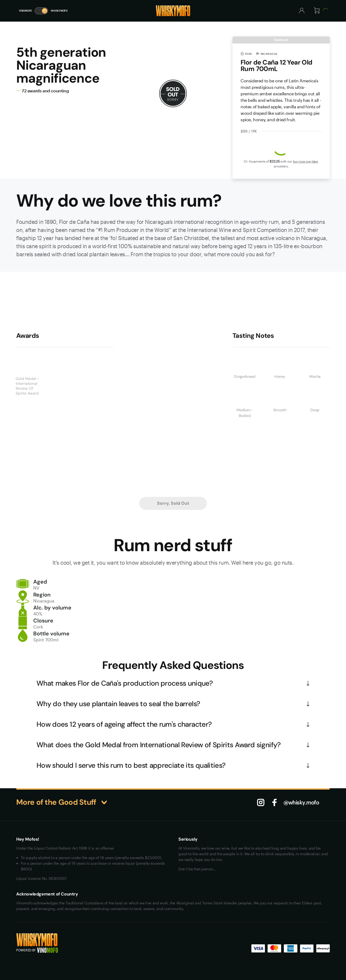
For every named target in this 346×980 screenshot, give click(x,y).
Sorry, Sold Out (173, 503)
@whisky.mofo (301, 802)
